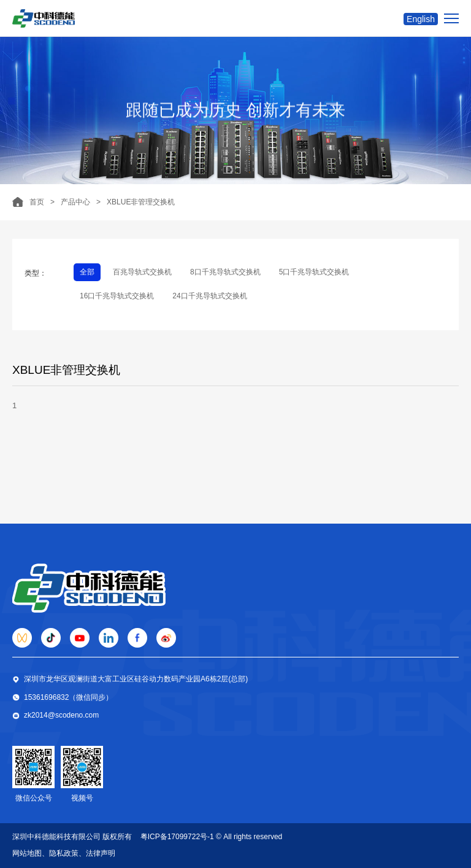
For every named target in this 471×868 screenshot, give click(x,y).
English (421, 19)
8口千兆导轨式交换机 (225, 272)
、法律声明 (97, 853)
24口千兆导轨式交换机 (209, 296)
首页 (37, 202)
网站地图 (27, 853)
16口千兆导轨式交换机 (117, 296)
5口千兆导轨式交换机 (314, 272)
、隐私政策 (60, 853)
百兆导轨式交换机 (142, 272)
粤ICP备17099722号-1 (177, 837)
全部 (87, 272)
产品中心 (75, 202)
